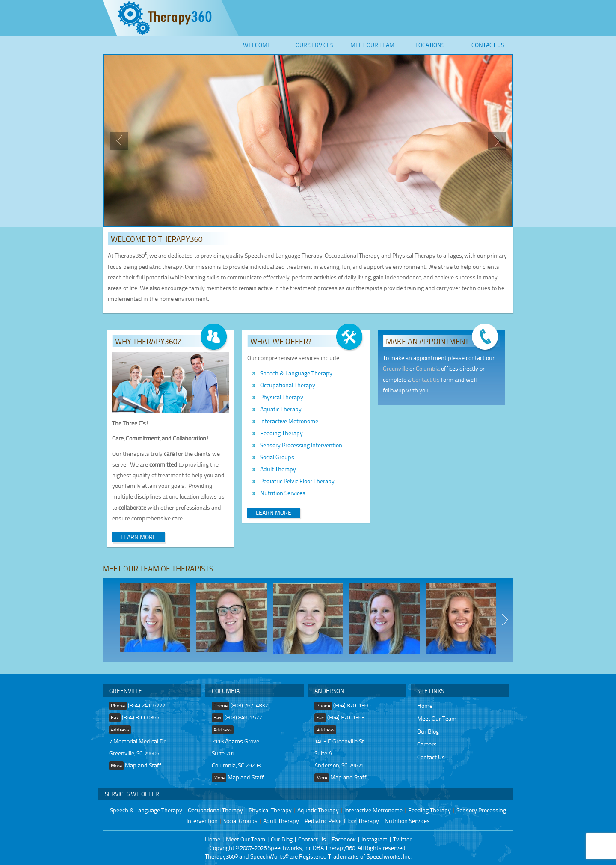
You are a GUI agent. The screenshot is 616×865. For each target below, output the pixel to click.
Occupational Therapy (288, 385)
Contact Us (488, 45)
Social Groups (277, 457)
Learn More (138, 537)
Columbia (428, 368)
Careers (427, 744)
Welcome (257, 45)
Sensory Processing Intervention (301, 445)
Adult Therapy (278, 469)
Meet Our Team (372, 45)
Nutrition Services (283, 493)
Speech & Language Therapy (296, 373)
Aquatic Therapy (281, 409)
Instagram (375, 839)
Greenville (395, 368)
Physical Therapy (282, 397)
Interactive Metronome (289, 421)
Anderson (329, 691)
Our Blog (428, 731)
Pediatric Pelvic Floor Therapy (297, 481)
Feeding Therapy (281, 433)
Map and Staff (143, 765)
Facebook (344, 839)
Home (425, 706)
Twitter (402, 839)
